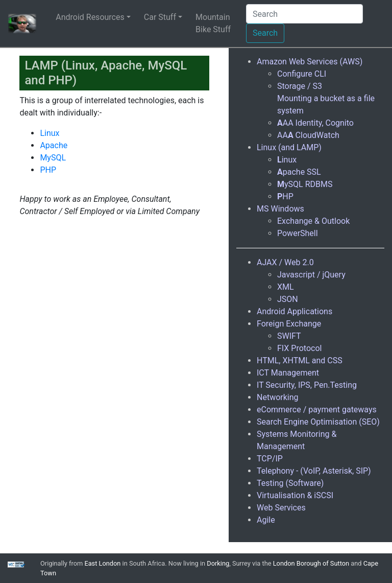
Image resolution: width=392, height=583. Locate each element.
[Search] (304, 14)
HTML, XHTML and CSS (300, 360)
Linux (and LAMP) (289, 147)
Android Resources (90, 17)
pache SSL (299, 172)
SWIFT (289, 336)
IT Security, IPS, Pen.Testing (307, 385)
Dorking (218, 563)
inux (287, 160)
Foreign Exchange (289, 324)
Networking (278, 397)
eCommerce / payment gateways (317, 410)
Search (265, 33)
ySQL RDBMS (305, 184)
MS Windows (280, 209)
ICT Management (288, 373)
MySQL (53, 158)
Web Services (281, 508)
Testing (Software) (290, 483)
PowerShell (298, 233)
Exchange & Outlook (313, 221)
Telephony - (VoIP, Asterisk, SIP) (314, 471)
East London (102, 563)
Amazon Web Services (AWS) (310, 62)
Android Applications (295, 311)
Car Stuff (160, 17)
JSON (288, 299)
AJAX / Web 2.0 (285, 262)
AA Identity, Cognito (315, 123)
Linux (50, 133)
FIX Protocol (299, 348)
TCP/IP (270, 459)
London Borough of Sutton (311, 563)
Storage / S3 (300, 86)
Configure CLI (302, 74)
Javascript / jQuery (311, 275)
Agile (266, 520)
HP (285, 196)
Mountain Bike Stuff (213, 23)
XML (286, 287)
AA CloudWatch (308, 135)
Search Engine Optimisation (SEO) (318, 422)
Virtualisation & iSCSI (295, 495)
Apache (54, 145)
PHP (48, 170)
